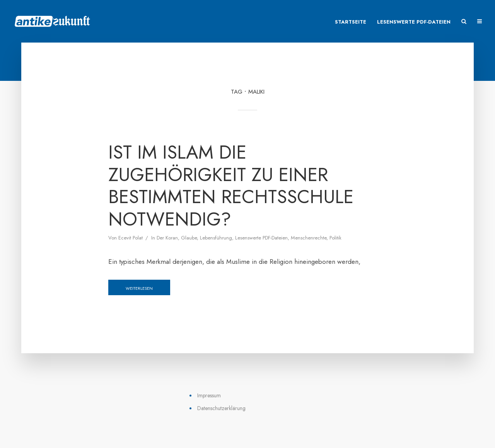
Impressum (209, 395)
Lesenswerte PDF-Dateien (414, 22)
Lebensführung (216, 238)
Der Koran (167, 238)
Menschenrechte (309, 238)
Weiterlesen (139, 288)
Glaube (189, 238)
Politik (335, 238)
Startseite (351, 22)
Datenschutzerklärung (221, 408)
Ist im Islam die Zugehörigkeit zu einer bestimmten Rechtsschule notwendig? (231, 186)
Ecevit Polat (131, 238)
